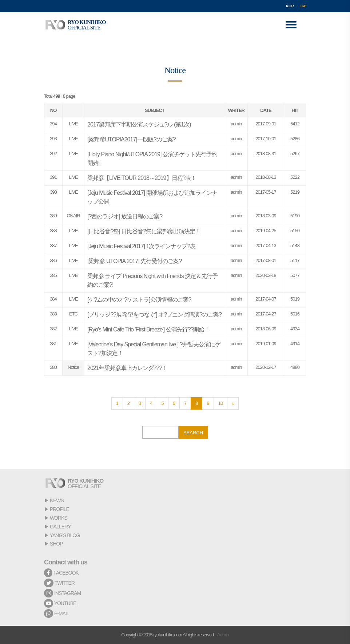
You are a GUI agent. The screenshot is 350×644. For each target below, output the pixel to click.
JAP (303, 6)
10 (220, 403)
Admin (223, 635)
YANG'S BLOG (65, 535)
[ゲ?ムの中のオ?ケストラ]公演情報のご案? (139, 300)
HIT (295, 110)
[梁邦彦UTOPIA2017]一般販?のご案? (132, 139)
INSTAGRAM (62, 593)
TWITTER (59, 583)
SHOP (56, 544)
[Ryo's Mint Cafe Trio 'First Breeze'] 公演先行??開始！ (148, 329)
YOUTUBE (60, 603)
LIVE (73, 124)
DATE (266, 110)
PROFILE (59, 509)
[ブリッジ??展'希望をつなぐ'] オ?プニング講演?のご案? (154, 315)
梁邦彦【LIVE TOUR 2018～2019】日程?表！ (142, 178)
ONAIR (73, 216)
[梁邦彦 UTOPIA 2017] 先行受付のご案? (134, 261)
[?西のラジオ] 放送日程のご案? (125, 216)
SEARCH (193, 433)
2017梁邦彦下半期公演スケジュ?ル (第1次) (139, 124)
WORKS (59, 518)
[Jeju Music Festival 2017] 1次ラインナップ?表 (141, 246)
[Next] (233, 403)
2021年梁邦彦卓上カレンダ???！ (127, 368)
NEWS (57, 500)
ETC (73, 314)
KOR (290, 6)
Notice (73, 367)
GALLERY (60, 527)
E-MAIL (57, 613)
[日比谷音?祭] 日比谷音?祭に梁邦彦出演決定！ (144, 231)
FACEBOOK (61, 573)
